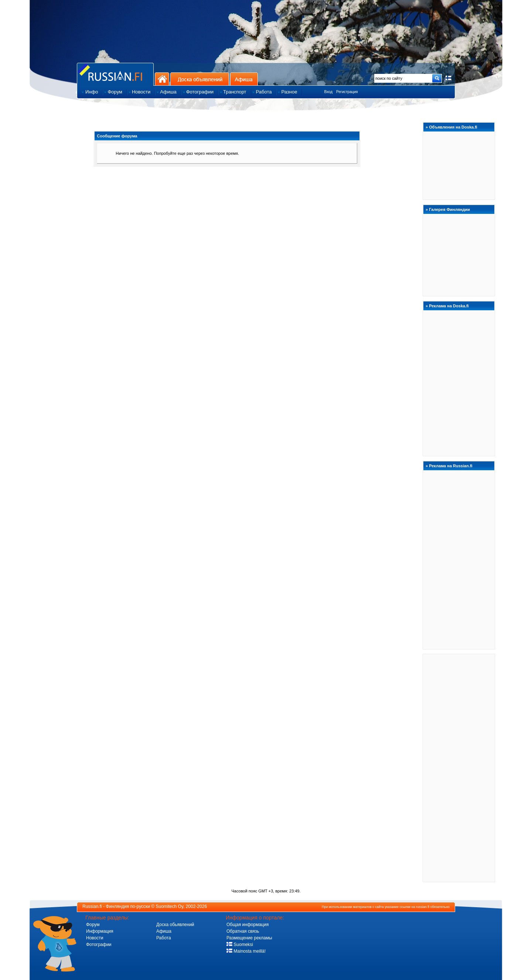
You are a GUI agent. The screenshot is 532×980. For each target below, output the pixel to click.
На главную (162, 79)
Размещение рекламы (249, 938)
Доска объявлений (200, 79)
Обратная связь (243, 931)
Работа (164, 938)
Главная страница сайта (115, 74)
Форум (93, 925)
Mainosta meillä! (246, 951)
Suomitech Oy (170, 906)
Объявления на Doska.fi (453, 127)
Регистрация (347, 92)
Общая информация (248, 925)
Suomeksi (240, 945)
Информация (100, 931)
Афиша (244, 79)
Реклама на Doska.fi (449, 306)
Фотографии (99, 945)
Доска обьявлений (175, 925)
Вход (328, 92)
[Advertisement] (459, 768)
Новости (95, 938)
